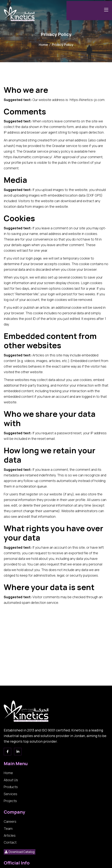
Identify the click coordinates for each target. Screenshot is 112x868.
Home (43, 45)
